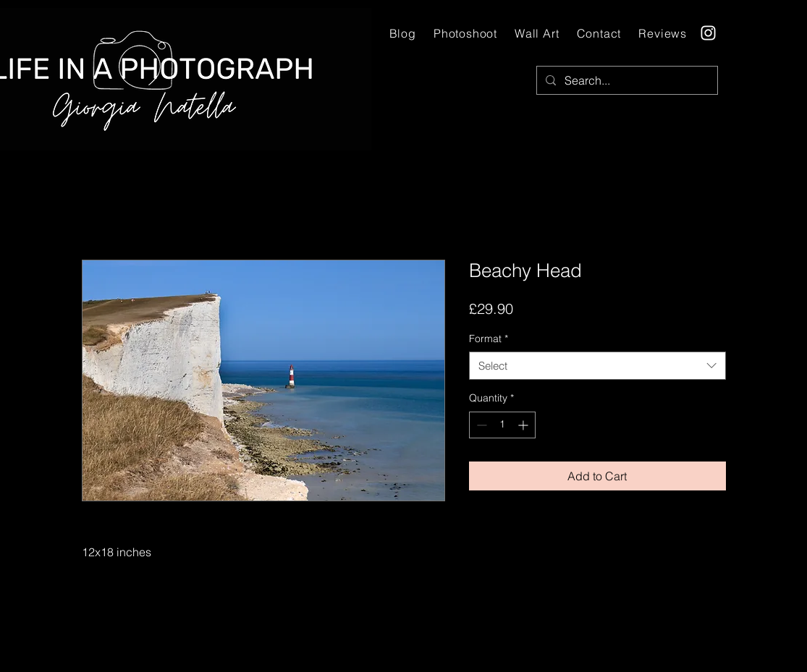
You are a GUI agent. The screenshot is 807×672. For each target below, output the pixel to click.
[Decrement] (480, 425)
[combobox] (597, 366)
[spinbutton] (502, 425)
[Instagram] (708, 33)
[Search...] (626, 80)
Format (489, 339)
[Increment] (524, 425)
